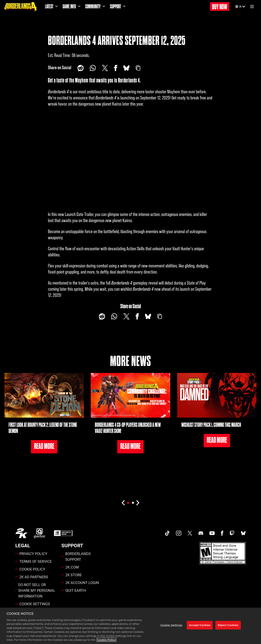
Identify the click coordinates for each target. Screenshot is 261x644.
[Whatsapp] (93, 68)
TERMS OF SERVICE (36, 561)
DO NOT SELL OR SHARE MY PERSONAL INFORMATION (37, 590)
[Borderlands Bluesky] (243, 533)
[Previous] (123, 503)
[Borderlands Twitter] (190, 533)
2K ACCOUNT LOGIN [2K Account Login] (82, 583)
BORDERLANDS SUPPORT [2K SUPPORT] (78, 556)
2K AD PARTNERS (34, 577)
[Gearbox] (40, 533)
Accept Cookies (200, 625)
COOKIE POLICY (32, 569)
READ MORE (44, 446)
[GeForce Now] (63, 533)
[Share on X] (105, 68)
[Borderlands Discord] (201, 533)
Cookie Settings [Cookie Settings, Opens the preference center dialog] (171, 625)
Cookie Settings (35, 604)
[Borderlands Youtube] (212, 533)
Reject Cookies (228, 625)
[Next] (138, 503)
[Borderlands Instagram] (179, 533)
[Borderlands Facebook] (222, 533)
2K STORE (74, 575)
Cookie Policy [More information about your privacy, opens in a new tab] (106, 640)
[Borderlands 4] (20, 7)
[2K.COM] (22, 533)
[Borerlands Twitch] (232, 533)
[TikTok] (167, 533)
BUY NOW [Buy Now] (220, 7)
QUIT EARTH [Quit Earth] (76, 590)
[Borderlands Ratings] (223, 553)
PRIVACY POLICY (33, 554)
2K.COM (72, 567)
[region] (130, 626)
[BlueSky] (126, 68)
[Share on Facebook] (116, 68)
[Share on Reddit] (81, 68)
